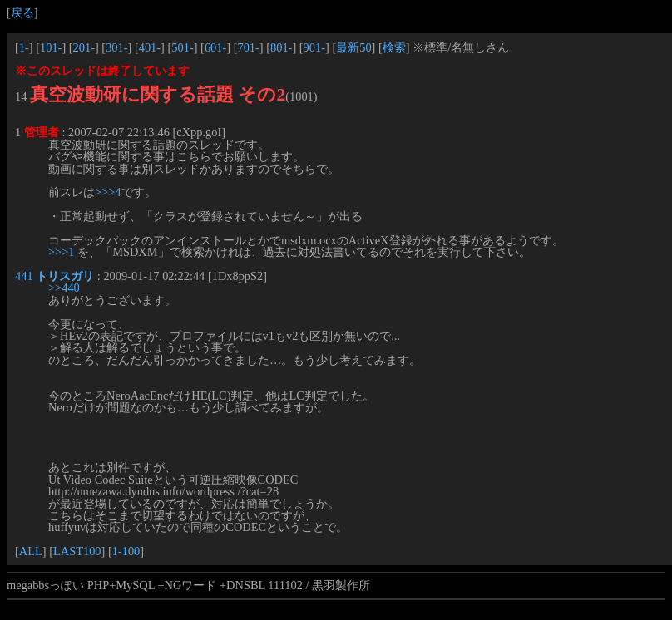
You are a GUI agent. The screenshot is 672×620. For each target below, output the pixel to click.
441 (24, 276)
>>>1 (62, 252)
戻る (22, 12)
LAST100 (77, 551)
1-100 (126, 551)
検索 (394, 47)
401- (150, 47)
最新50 (353, 47)
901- (314, 47)
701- (248, 47)
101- (51, 47)
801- (281, 47)
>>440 (64, 288)
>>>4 (108, 192)
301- (116, 47)
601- (215, 47)
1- (24, 47)
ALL (31, 551)
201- (84, 47)
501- (182, 47)
